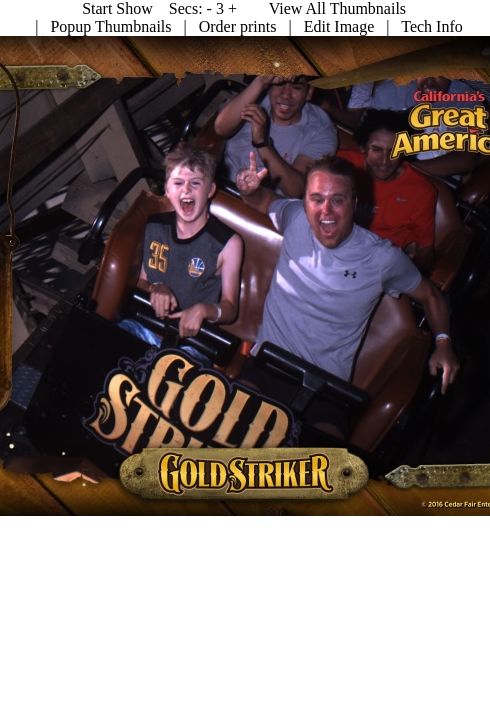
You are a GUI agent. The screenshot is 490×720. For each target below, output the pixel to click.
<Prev (269, 8)
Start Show (442, 8)
